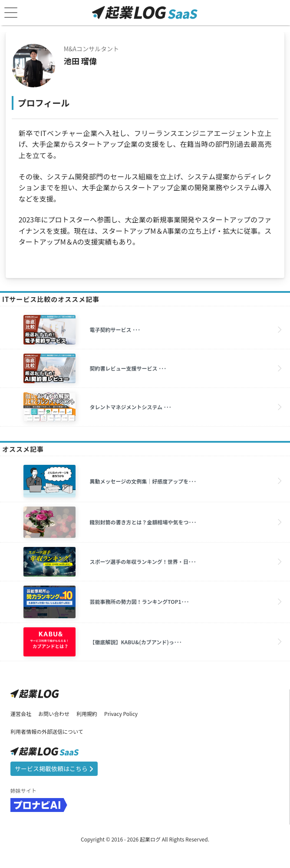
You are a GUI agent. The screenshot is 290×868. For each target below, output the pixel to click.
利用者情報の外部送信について (47, 731)
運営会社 (21, 714)
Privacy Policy (121, 714)
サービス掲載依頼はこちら (54, 769)
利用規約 (87, 714)
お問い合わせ (54, 714)
